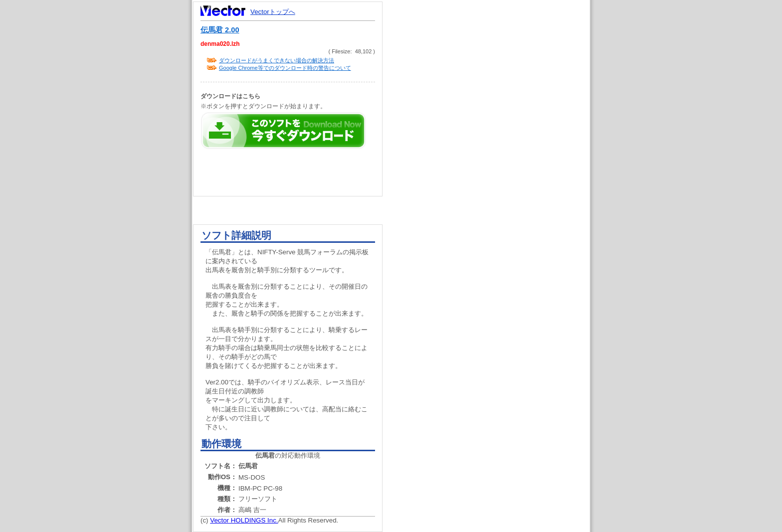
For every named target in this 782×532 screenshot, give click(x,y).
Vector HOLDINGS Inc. (244, 520)
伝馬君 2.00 (220, 30)
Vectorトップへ (273, 12)
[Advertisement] (495, 189)
